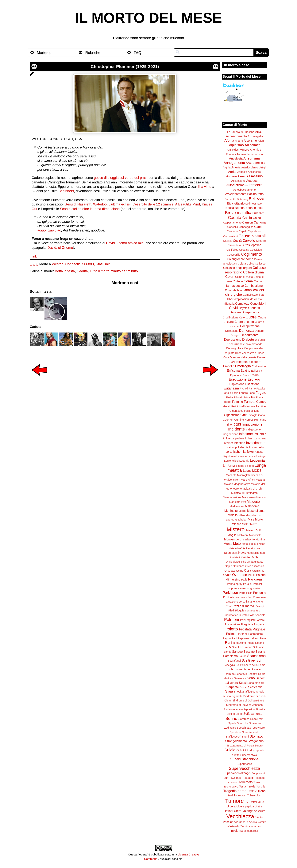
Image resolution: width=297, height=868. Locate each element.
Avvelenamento (236, 194)
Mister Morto (250, 524)
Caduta (82, 271)
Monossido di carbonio (239, 539)
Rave (263, 638)
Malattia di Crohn (253, 489)
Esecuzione (238, 379)
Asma (242, 176)
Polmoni (232, 620)
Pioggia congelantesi (248, 611)
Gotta (262, 415)
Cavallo (228, 241)
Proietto (231, 629)
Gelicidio (236, 406)
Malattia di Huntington (244, 493)
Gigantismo (232, 415)
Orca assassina (255, 566)
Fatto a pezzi (230, 393)
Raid (234, 638)
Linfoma (229, 466)
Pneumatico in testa (236, 615)
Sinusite (260, 709)
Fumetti (249, 402)
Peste (228, 606)
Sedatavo (241, 674)
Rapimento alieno (249, 638)
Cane (258, 227)
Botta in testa (65, 271)
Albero (239, 141)
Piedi (231, 611)
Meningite (231, 511)
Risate (251, 643)
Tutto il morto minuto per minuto (114, 271)
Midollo (233, 515)
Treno (262, 791)
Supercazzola (249, 755)
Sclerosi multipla (239, 669)
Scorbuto (229, 674)
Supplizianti (258, 773)
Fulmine (237, 402)
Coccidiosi (256, 250)
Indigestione (253, 430)
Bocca (230, 208)
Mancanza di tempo (254, 497)
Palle (244, 580)
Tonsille (261, 787)
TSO (232, 778)
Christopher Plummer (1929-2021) (125, 67)
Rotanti (260, 643)
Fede (252, 393)
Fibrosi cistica (242, 397)
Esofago (254, 379)
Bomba (240, 208)
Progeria (259, 624)
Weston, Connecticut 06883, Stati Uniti (81, 264)
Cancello (233, 227)
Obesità (245, 557)
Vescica (228, 822)
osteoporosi (251, 831)
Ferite (230, 397)
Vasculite (260, 811)
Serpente (233, 687)
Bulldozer (258, 213)
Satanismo (230, 656)
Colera (242, 264)
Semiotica (240, 678)
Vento (259, 817)
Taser (239, 778)
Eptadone (236, 375)
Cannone (232, 231)
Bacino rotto (255, 194)
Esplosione (237, 384)
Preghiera (247, 624)
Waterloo (100, 204)
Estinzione (252, 384)
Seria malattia (256, 683)
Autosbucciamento (244, 190)
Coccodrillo (234, 255)
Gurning (239, 420)
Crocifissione (230, 318)
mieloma (237, 831)
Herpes (249, 420)
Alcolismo (250, 141)
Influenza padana (234, 438)
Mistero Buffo (254, 530)
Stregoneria (256, 741)
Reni (228, 643)
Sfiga (229, 691)
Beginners (66, 191)
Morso (228, 544)
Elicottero (255, 362)
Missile (236, 524)
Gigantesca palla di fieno (245, 411)
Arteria (236, 167)
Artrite (232, 172)
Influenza (260, 434)
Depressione (233, 340)
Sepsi (243, 683)
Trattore (252, 791)
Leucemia (257, 460)
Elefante (242, 362)
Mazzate (253, 502)
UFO (261, 802)
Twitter (253, 802)
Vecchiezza (240, 816)
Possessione (233, 624)
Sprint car (236, 732)
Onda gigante (255, 562)
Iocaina (229, 447)
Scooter (256, 669)
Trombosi (240, 795)
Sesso (244, 687)
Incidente (237, 429)
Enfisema (233, 370)
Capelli (243, 231)
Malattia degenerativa (237, 484)
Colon (230, 277)
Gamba (261, 402)
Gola (244, 415)
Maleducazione (232, 497)
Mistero (236, 529)
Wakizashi (233, 826)
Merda (243, 511)
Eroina (254, 375)
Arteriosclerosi (250, 167)
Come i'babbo (233, 290)
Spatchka (243, 723)
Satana (260, 652)
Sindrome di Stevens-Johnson (245, 705)
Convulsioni (258, 303)
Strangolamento (236, 741)
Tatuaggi (248, 778)
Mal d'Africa (248, 480)
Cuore (251, 317)
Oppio (228, 566)
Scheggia (229, 665)
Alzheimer (252, 145)
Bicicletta (233, 203)
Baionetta (230, 199)
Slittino (231, 714)
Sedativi (253, 674)
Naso (262, 544)
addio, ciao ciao (49, 230)
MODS (257, 471)
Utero (238, 811)
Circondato (234, 245)
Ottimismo (258, 571)
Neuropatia (231, 553)
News (242, 553)
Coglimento (251, 254)
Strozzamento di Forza (240, 746)
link (34, 256)
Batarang (242, 199)
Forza (259, 397)
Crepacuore (251, 312)
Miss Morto (255, 519)
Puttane (243, 634)
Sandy (228, 652)
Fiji (253, 397)
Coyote (243, 308)
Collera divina (254, 272)
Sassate (249, 652)
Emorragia (243, 366)
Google (253, 415)
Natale (233, 548)
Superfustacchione (244, 759)
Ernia (246, 375)
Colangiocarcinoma (240, 259)
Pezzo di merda (243, 606)
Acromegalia (255, 136)
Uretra (258, 806)
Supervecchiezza (244, 768)
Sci (238, 665)
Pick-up (259, 606)
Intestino (239, 443)
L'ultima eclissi (120, 204)
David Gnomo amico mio (125, 243)
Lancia (252, 456)
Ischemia (239, 452)
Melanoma (252, 506)
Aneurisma (252, 158)
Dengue (235, 335)
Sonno (231, 718)
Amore (245, 149)
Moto (237, 544)
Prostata (245, 629)
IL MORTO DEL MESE (149, 18)
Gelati (227, 406)
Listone (249, 466)
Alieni (261, 141)
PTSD (252, 575)
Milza (242, 515)
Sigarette (237, 696)
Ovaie (227, 575)
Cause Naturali (252, 236)
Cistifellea (232, 250)
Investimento (256, 443)
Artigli (263, 167)
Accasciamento (236, 136)
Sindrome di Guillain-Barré (248, 701)
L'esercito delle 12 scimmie (153, 204)
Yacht (243, 826)
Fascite (261, 389)
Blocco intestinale (251, 204)
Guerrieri (228, 420)
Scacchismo (256, 656)
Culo (242, 318)
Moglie (232, 535)
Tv (247, 802)
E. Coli (232, 362)
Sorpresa (244, 719)
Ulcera (231, 806)
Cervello (249, 241)
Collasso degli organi (237, 268)
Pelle (249, 593)
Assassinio (255, 176)
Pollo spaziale (257, 615)
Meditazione (237, 506)
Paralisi (248, 584)
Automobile (254, 185)
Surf (226, 778)
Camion (248, 222)
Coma (248, 281)
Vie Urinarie (241, 822)
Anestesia (236, 158)
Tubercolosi (254, 795)
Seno (251, 678)
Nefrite (241, 548)
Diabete (248, 340)
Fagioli (244, 389)
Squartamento (251, 732)
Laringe (261, 456)
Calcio (247, 218)
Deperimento (250, 335)
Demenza (246, 331)
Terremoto (246, 782)
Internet (228, 443)
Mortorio (44, 53)
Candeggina (246, 227)
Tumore (234, 801)
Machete (231, 475)
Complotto (242, 303)
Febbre (243, 393)
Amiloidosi (233, 150)
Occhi (255, 557)
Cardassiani (230, 236)
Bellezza (256, 199)
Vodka (253, 822)
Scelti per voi (251, 660)
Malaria (260, 480)
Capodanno (255, 231)
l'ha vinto (205, 187)
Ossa (248, 570)
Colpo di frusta (244, 277)
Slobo (239, 714)
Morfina (260, 539)
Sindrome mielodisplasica (239, 709)
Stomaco (256, 736)
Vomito (262, 822)
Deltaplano (232, 331)
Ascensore (254, 172)
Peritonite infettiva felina (238, 597)
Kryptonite (230, 456)
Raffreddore (256, 634)
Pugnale (259, 629)
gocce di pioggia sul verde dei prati (120, 178)
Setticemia (255, 687)
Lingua (240, 466)
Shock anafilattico (245, 692)
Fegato (261, 393)
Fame (252, 389)
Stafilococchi (233, 737)
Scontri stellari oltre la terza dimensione (90, 209)
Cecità (237, 241)
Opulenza (239, 566)
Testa (243, 786)
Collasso (260, 264)
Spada (232, 723)
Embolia (229, 366)
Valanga (248, 811)
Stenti (245, 737)
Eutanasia (231, 388)
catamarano (255, 826)
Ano (248, 163)
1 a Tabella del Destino (240, 132)
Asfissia (231, 176)
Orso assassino (234, 571)
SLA (228, 647)
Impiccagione (252, 424)
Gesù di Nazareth (78, 204)
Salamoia (259, 647)
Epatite (245, 370)
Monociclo (255, 535)
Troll (230, 795)
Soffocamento (253, 714)
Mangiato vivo (238, 502)
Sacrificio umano (242, 647)
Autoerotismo (235, 185)
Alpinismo (236, 145)
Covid (233, 308)
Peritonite (260, 593)
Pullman (232, 634)
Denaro (259, 331)
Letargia (244, 461)
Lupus (247, 471)
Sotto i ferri (257, 719)
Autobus (252, 181)
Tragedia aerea (235, 791)
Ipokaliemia (241, 447)
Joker (250, 452)
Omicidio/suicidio (236, 562)
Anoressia (258, 163)
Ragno (227, 638)
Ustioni (228, 811)
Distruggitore (235, 348)
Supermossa (244, 764)
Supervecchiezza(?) (237, 773)
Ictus (237, 424)
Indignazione (230, 434)
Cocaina (244, 250)
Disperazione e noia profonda (244, 344)
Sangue (237, 652)
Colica (250, 264)
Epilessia (256, 371)
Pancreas (255, 579)
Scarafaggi (234, 661)
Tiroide (251, 787)
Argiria (227, 167)
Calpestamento (232, 223)
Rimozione (239, 643)
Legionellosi (231, 461)
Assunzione (238, 181)
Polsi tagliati (247, 620)
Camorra (260, 222)
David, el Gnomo (60, 248)
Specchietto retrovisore (251, 728)
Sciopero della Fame (253, 665)
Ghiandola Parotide (254, 406)
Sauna (243, 656)
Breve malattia (238, 213)
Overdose (240, 575)
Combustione (254, 286)
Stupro (259, 746)
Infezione (246, 434)
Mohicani (243, 535)
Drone (261, 357)
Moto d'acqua (250, 544)
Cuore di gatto (244, 322)
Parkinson (230, 593)
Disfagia (260, 340)
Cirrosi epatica (251, 245)
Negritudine (253, 548)
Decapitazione (250, 326)
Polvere (260, 620)
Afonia (229, 141)
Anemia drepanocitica (250, 154)
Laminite (241, 456)
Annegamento (234, 163)
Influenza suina (255, 438)
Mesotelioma (256, 511)
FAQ (138, 53)
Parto (242, 593)
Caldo (257, 218)
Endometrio (259, 366)
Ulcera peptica (245, 806)
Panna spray (235, 584)
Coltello (238, 281)
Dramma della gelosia (243, 357)
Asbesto (242, 172)
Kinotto (259, 452)
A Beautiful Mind (187, 204)
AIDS (259, 132)
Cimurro (261, 241)
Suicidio (232, 750)
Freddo (227, 402)
